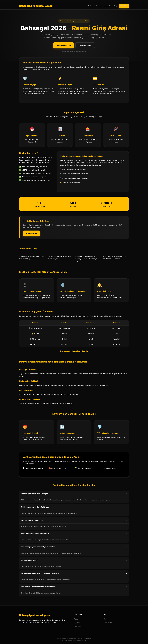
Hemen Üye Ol (32, 233)
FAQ (115, 6)
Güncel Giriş (108, 623)
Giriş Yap (124, 6)
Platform (91, 6)
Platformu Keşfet (85, 45)
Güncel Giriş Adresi (64, 45)
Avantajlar (108, 6)
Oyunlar (99, 6)
